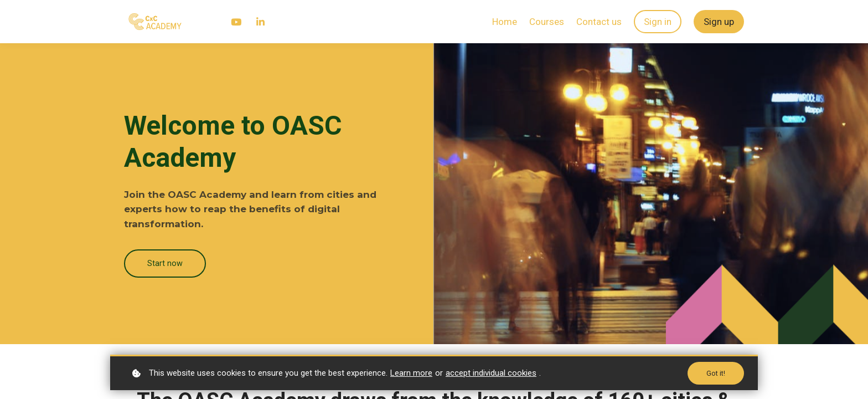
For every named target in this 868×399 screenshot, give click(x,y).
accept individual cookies (491, 372)
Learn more (411, 372)
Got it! (715, 373)
